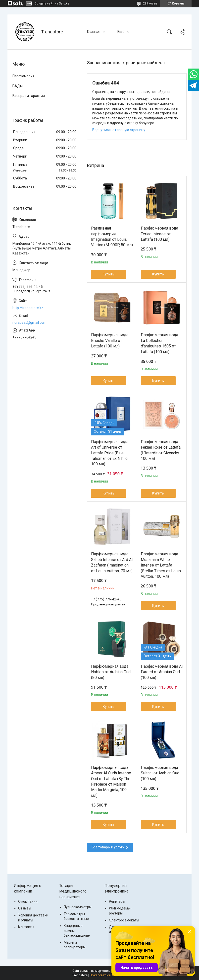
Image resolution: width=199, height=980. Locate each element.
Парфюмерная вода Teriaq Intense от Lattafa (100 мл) (159, 234)
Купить (109, 274)
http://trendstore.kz (28, 308)
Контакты (26, 927)
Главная (94, 32)
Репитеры (117, 901)
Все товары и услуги (108, 847)
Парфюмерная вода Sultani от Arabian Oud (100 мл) (160, 773)
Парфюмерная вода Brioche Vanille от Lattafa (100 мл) (110, 340)
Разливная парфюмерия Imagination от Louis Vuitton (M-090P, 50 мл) (112, 237)
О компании (28, 901)
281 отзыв (150, 3)
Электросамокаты (124, 920)
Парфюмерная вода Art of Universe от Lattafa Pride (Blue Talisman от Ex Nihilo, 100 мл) (110, 453)
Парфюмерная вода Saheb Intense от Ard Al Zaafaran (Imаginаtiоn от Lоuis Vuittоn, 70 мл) (112, 562)
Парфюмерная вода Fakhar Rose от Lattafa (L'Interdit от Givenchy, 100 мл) (161, 450)
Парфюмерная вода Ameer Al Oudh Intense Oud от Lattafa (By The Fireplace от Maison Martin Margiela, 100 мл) (111, 781)
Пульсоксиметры (78, 907)
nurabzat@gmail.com (29, 323)
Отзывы (25, 908)
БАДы (18, 86)
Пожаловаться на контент (108, 975)
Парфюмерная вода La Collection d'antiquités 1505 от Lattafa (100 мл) (159, 343)
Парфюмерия (24, 76)
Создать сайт (44, 3)
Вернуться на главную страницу (119, 130)
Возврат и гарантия (29, 96)
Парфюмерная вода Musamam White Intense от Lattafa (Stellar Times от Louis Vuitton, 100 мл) (161, 565)
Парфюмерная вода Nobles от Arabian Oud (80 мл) (111, 672)
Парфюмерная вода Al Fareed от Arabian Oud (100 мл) (162, 672)
